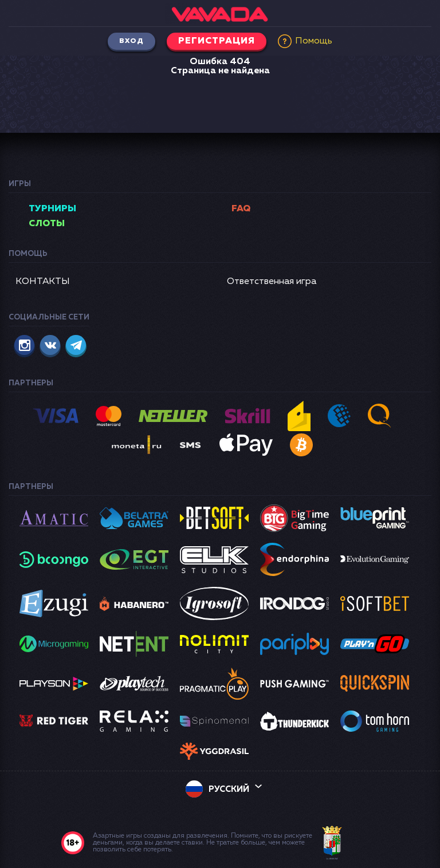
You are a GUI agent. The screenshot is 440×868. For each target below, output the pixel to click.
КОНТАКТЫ (43, 282)
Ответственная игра (272, 282)
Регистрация (217, 41)
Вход (131, 41)
